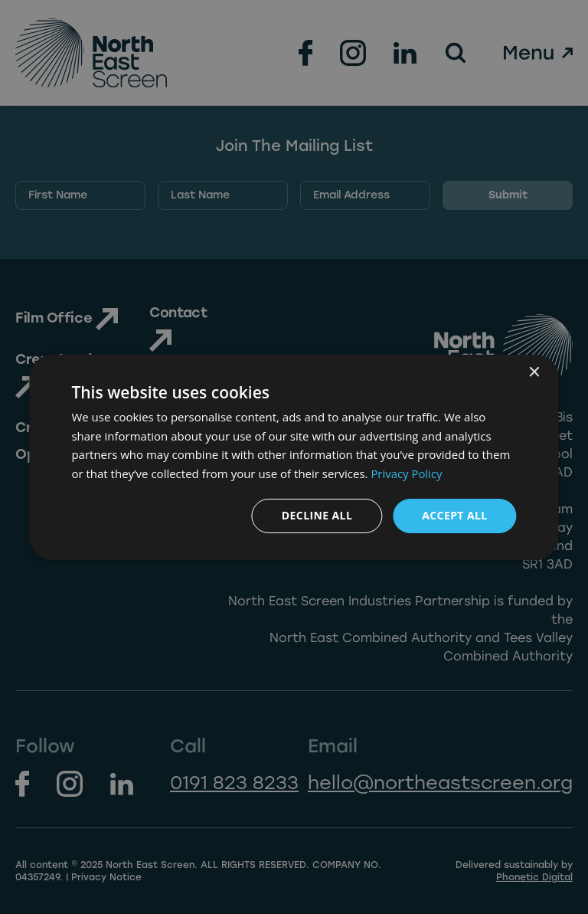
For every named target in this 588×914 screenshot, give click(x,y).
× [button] (534, 372)
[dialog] (294, 457)
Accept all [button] (454, 515)
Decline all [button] (317, 515)
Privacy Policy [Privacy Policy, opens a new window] (407, 473)
